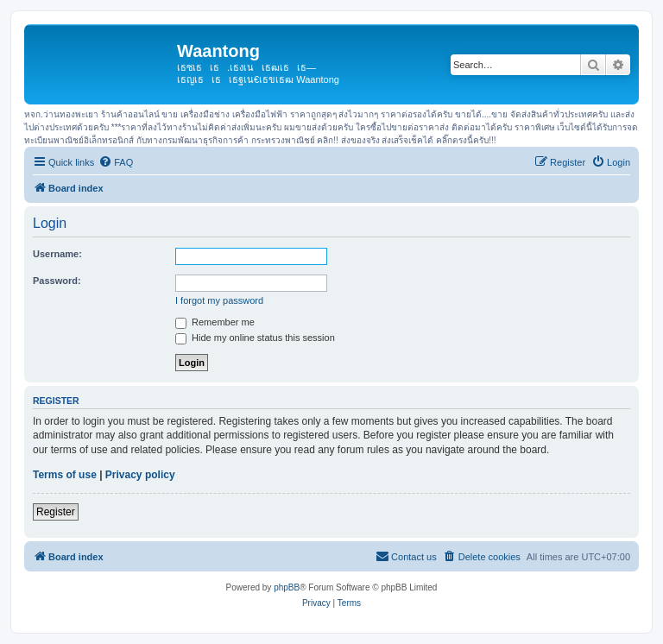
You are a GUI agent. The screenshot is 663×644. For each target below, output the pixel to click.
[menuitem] (116, 162)
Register (56, 512)
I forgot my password (219, 300)
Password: (57, 281)
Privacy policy (140, 475)
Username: (57, 254)
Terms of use (65, 475)
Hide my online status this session (255, 338)
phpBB (287, 587)
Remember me (215, 322)
